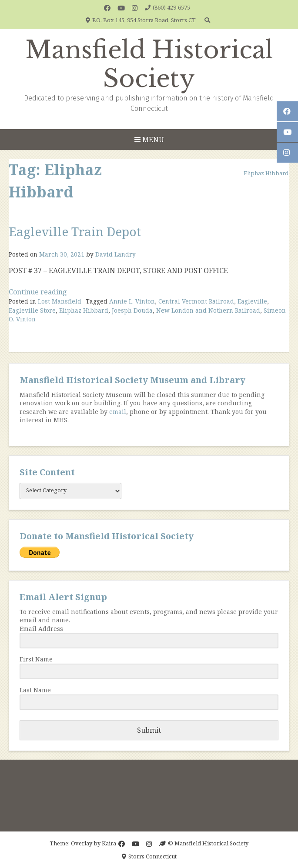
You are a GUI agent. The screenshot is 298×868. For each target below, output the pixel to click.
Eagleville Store (32, 310)
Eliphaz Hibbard (84, 310)
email (118, 412)
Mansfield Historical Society (149, 64)
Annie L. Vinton (132, 301)
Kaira (109, 843)
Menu (149, 140)
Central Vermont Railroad (196, 301)
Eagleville (252, 301)
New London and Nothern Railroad (208, 310)
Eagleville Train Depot (75, 231)
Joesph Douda (132, 310)
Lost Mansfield (60, 301)
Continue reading (38, 292)
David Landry (116, 254)
